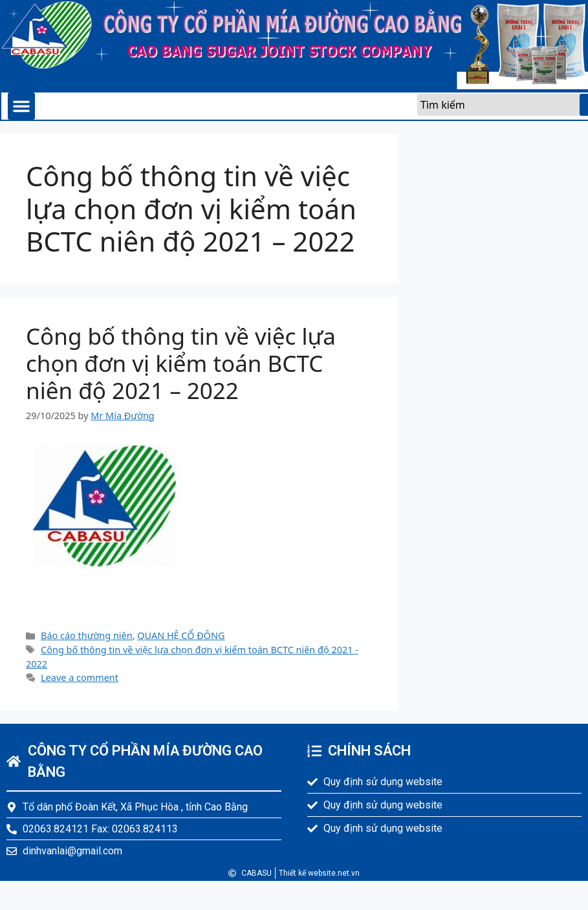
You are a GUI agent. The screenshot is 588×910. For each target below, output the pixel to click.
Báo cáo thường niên (87, 635)
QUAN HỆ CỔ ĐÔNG (181, 635)
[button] (21, 106)
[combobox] (498, 105)
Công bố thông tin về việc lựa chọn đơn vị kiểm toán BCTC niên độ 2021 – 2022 (181, 363)
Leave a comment (80, 677)
